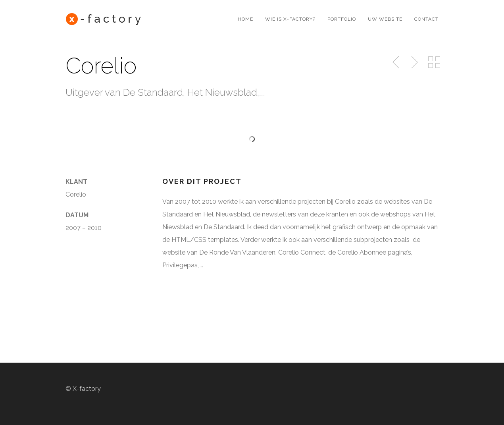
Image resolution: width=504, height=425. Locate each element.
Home (245, 19)
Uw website (385, 19)
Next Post (414, 62)
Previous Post (396, 62)
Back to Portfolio (434, 62)
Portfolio (342, 19)
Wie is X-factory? (290, 19)
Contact (426, 19)
